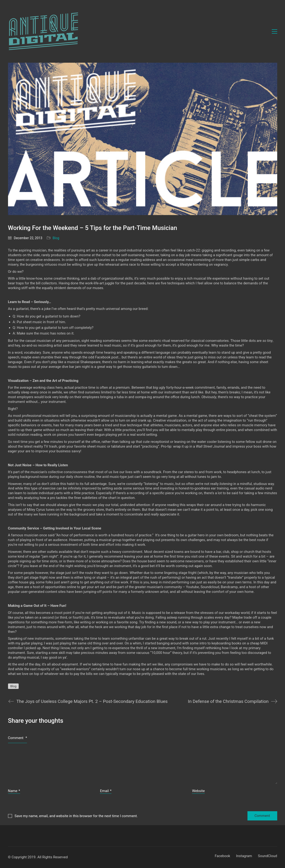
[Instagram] (244, 856)
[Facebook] (222, 856)
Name (14, 791)
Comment (18, 738)
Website (198, 791)
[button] (274, 31)
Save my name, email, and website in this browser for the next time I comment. (76, 816)
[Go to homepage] (43, 31)
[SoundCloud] (267, 856)
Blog (56, 238)
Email (106, 791)
